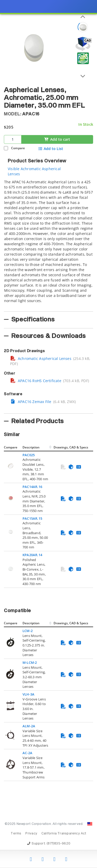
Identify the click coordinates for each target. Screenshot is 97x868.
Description (31, 447)
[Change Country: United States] (90, 824)
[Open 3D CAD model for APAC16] (83, 44)
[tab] (48, 244)
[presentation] (48, 434)
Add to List (51, 149)
